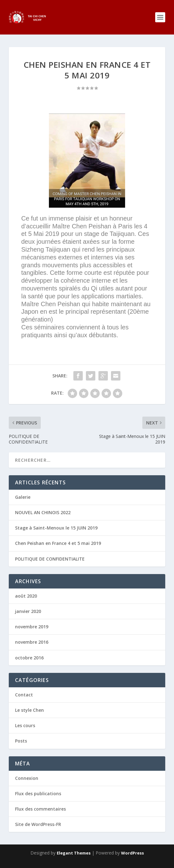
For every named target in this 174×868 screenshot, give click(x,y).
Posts (21, 741)
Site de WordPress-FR (38, 824)
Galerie (23, 497)
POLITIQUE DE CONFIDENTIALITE (50, 559)
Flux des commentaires (40, 809)
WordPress (132, 853)
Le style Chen (29, 710)
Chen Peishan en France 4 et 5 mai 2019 (58, 543)
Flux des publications (38, 793)
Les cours (25, 725)
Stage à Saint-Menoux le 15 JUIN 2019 (56, 528)
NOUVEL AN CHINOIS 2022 (43, 512)
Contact (24, 695)
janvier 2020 (28, 611)
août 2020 (26, 596)
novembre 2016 (32, 642)
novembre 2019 (32, 627)
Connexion (27, 778)
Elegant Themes (74, 853)
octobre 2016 (29, 658)
